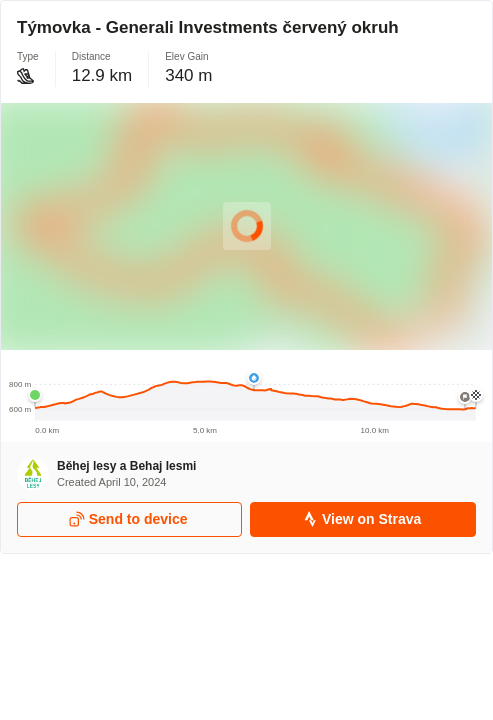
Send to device (128, 519)
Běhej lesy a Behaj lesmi (126, 466)
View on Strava (361, 519)
